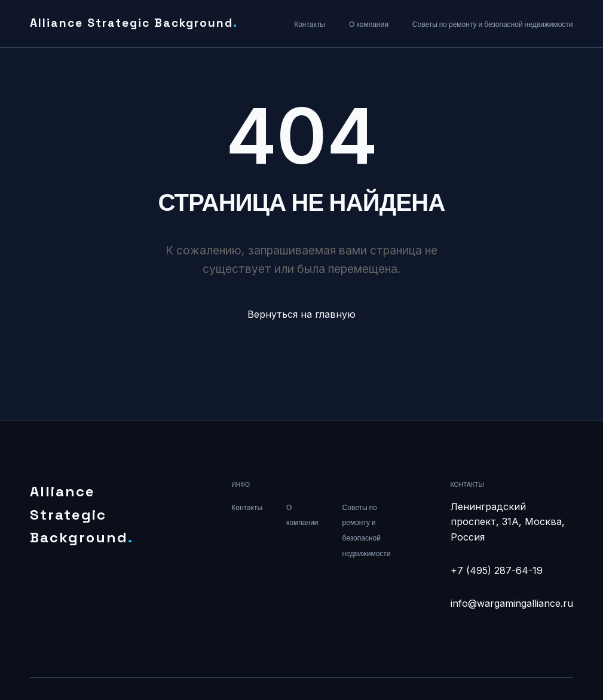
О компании (369, 24)
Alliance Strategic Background (134, 23)
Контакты (310, 24)
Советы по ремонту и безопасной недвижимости (493, 24)
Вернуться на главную (301, 314)
